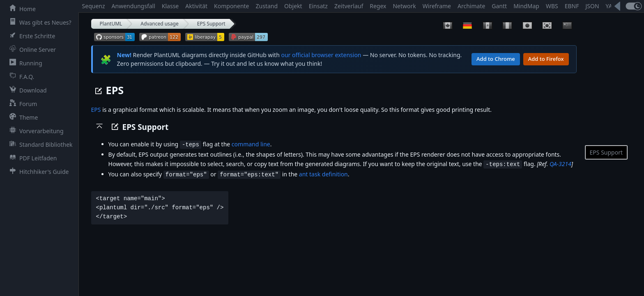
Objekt (293, 6)
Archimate (471, 6)
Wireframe (437, 6)
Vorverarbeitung (35, 131)
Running (24, 63)
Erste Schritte (31, 36)
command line (251, 144)
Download (26, 90)
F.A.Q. (20, 76)
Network (404, 6)
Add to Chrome (496, 59)
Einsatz (318, 6)
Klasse (170, 6)
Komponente (231, 6)
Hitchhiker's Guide (37, 171)
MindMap (526, 6)
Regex (378, 6)
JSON (592, 6)
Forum (22, 104)
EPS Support (211, 24)
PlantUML (111, 24)
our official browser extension (321, 55)
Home (21, 9)
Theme (22, 117)
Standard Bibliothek (39, 144)
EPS (96, 110)
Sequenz (94, 6)
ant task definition (323, 173)
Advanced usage (159, 24)
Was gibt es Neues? (39, 22)
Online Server (31, 49)
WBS (552, 6)
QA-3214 (560, 163)
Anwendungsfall (133, 6)
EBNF (572, 6)
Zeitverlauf (349, 6)
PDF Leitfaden (31, 158)
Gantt (499, 6)
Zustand (267, 6)
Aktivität (196, 6)
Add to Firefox (546, 59)
